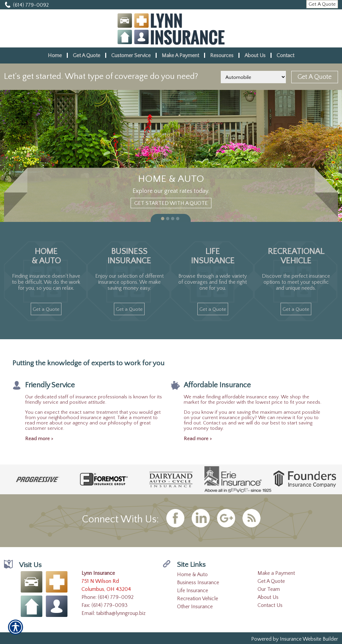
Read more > (39, 439)
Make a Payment (276, 573)
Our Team (269, 589)
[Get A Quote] (322, 4)
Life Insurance (193, 591)
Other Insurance (195, 607)
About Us (268, 597)
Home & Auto (192, 574)
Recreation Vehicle (198, 599)
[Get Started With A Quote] (171, 203)
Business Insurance (198, 583)
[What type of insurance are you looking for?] (253, 77)
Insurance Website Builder (309, 639)
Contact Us (270, 605)
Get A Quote (271, 581)
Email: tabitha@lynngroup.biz (114, 613)
